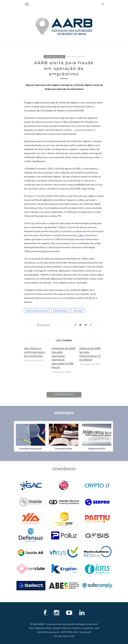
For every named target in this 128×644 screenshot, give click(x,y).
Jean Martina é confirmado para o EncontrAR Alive (35, 352)
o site (80, 235)
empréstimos (60, 310)
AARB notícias (54, 57)
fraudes (78, 310)
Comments (44, 325)
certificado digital (37, 310)
